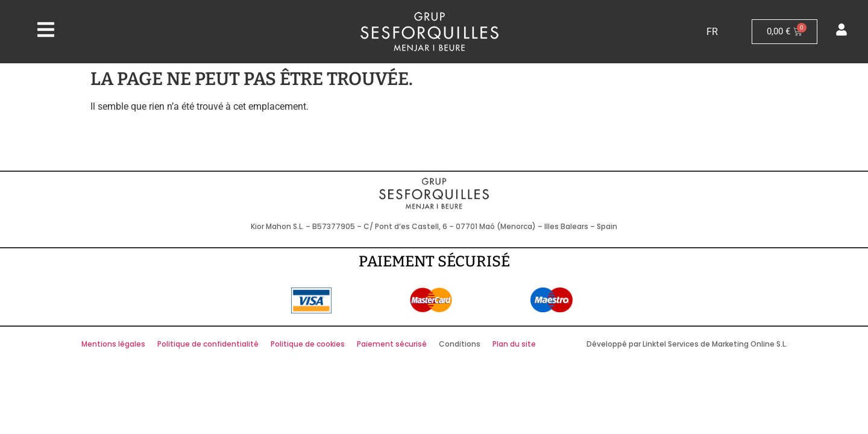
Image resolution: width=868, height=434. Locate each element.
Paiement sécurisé (392, 344)
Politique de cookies (308, 344)
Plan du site (514, 344)
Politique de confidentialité (208, 344)
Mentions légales (113, 344)
